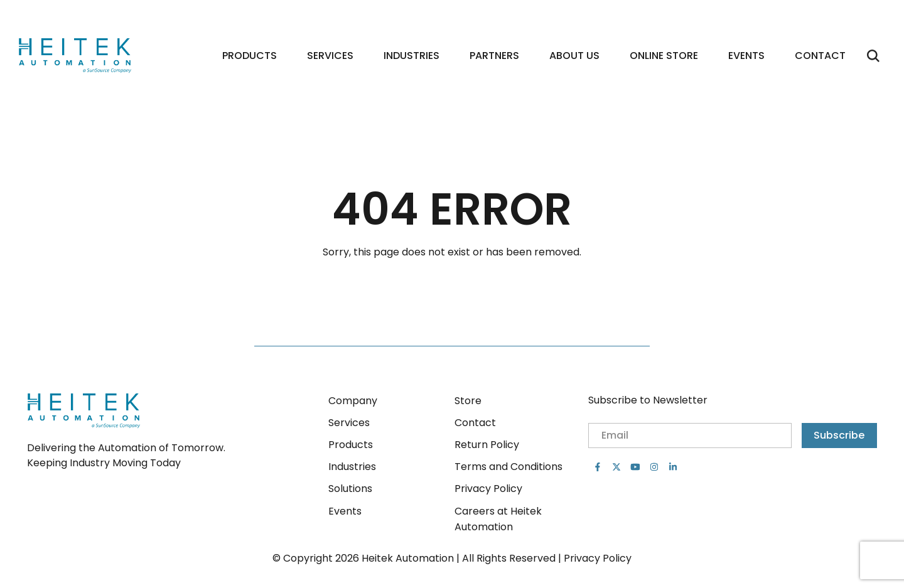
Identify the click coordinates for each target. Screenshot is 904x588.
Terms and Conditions (508, 467)
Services (330, 56)
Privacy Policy (488, 489)
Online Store (664, 56)
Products (250, 56)
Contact (820, 56)
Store (468, 401)
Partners (494, 56)
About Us (574, 56)
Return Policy (487, 445)
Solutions (350, 489)
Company (353, 401)
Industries (412, 56)
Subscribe (839, 435)
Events (746, 56)
